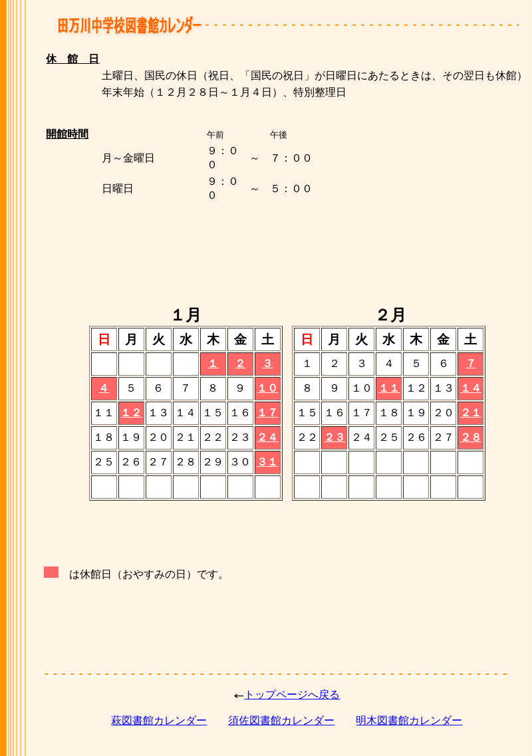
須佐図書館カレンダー (281, 720)
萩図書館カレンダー (159, 720)
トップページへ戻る (292, 694)
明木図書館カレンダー (409, 720)
